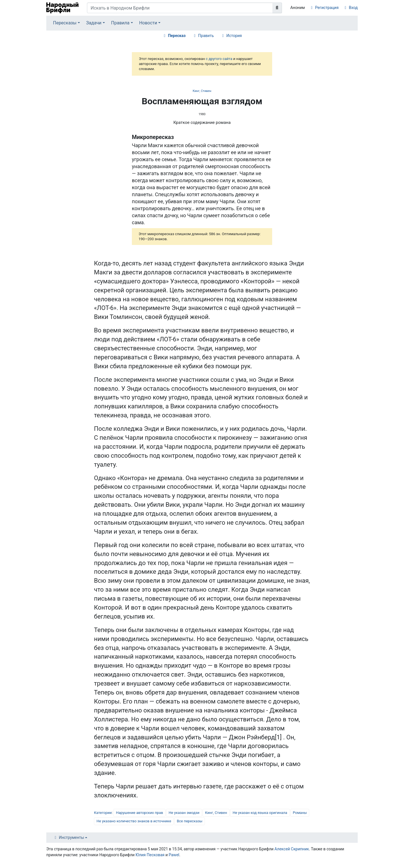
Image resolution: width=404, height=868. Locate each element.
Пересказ (177, 36)
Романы (300, 813)
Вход (353, 8)
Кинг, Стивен (202, 91)
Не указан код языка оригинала (260, 813)
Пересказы (65, 23)
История (234, 36)
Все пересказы (190, 821)
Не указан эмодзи (184, 813)
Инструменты (72, 837)
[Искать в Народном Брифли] (180, 8)
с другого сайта (219, 59)
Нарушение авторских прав (139, 813)
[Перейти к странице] (277, 8)
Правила (120, 23)
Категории (103, 813)
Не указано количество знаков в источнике (134, 821)
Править (206, 36)
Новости (148, 23)
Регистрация (327, 8)
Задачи (94, 23)
